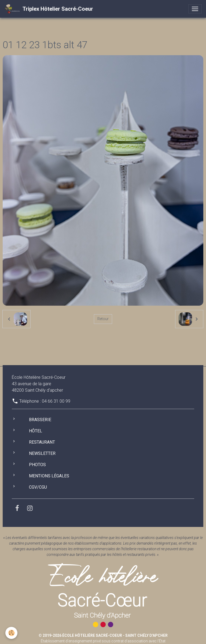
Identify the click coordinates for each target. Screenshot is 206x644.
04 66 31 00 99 (56, 401)
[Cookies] (11, 633)
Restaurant (42, 442)
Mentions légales (49, 476)
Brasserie (40, 420)
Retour (103, 319)
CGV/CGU (38, 487)
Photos (37, 465)
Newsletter (42, 453)
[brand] (49, 9)
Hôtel (36, 431)
